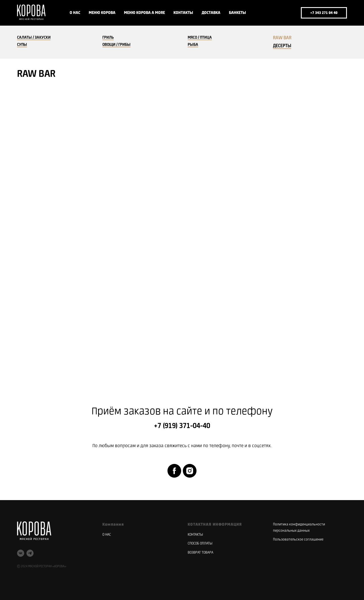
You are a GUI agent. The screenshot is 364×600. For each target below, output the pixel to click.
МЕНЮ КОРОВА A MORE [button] (144, 13)
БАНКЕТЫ (237, 13)
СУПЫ (22, 45)
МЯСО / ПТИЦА (200, 38)
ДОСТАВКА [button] (211, 13)
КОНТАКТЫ (183, 13)
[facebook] (174, 471)
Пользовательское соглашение (298, 540)
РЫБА (193, 45)
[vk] (274, 13)
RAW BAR (282, 38)
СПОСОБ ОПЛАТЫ (200, 544)
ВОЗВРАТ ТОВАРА (200, 553)
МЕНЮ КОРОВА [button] (102, 13)
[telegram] (287, 13)
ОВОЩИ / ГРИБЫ (116, 45)
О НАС (75, 13)
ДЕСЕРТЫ (282, 46)
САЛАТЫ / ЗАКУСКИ (34, 38)
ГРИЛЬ (108, 38)
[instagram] (190, 471)
